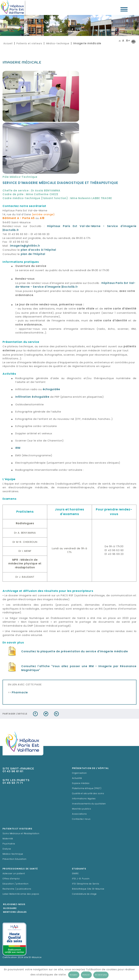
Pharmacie (20, 693)
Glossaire (10, 908)
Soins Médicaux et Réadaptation (21, 834)
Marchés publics (81, 809)
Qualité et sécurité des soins (88, 794)
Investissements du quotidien (89, 804)
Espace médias (81, 783)
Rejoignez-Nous (14, 905)
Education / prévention (16, 884)
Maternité (8, 839)
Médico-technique (58, 44)
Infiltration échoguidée (32, 397)
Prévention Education (15, 859)
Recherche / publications (17, 889)
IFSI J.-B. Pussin (81, 879)
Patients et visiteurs (29, 44)
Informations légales (84, 799)
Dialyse (7, 849)
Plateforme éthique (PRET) (87, 789)
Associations (79, 814)
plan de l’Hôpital (33, 254)
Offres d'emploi (11, 879)
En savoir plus (101, 975)
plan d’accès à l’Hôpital (38, 250)
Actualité (77, 778)
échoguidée (51, 390)
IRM (18, 448)
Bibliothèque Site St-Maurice (88, 889)
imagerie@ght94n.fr (25, 246)
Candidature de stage (84, 894)
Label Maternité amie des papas (21, 894)
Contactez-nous (81, 819)
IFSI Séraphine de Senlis (86, 884)
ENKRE (75, 874)
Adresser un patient (14, 874)
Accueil (8, 44)
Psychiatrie (9, 844)
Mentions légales (15, 912)
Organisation (79, 773)
